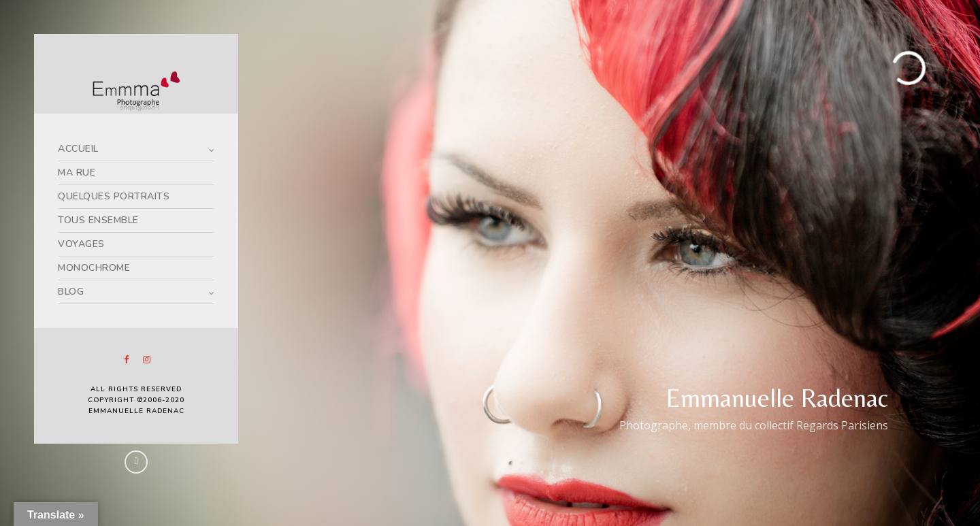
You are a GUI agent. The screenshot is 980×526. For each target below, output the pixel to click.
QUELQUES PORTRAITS (114, 196)
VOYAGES (81, 244)
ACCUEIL (78, 149)
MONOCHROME (94, 268)
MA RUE (77, 172)
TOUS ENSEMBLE (98, 220)
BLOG (71, 292)
